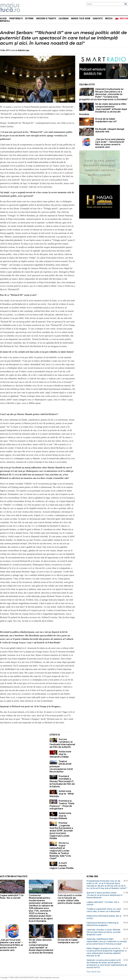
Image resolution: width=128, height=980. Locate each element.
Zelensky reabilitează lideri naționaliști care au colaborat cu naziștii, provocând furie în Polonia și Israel (107, 941)
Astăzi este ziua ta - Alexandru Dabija (60, 754)
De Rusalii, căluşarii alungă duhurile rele (110, 130)
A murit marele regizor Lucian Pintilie (62, 866)
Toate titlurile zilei (94, 972)
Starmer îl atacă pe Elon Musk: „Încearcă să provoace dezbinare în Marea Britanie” (104, 895)
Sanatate (98, 18)
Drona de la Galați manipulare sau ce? (106, 120)
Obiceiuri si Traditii (46, 18)
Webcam (124, 18)
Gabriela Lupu (24, 50)
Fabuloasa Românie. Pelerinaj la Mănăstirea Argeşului (103, 924)
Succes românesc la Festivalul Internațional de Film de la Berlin (62, 743)
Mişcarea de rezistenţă (25, 8)
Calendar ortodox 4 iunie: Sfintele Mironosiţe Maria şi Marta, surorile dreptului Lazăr (103, 932)
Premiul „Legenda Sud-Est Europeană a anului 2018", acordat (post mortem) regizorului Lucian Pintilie (61, 831)
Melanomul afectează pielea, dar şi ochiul (104, 917)
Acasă (3, 18)
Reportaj (5, 21)
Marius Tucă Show (81, 18)
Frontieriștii (16, 18)
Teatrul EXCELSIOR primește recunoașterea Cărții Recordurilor (61, 767)
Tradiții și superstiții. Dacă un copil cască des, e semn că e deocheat (104, 910)
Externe (29, 18)
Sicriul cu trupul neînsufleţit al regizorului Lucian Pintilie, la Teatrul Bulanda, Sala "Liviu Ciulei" (60, 851)
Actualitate (21, 876)
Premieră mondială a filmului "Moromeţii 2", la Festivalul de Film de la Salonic (62, 781)
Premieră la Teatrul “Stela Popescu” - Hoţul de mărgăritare (62, 805)
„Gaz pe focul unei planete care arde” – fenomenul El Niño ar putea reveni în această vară (110, 143)
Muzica (109, 18)
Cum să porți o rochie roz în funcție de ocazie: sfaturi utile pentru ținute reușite (70, 899)
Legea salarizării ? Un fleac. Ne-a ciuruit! (12, 897)
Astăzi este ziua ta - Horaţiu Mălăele (60, 816)
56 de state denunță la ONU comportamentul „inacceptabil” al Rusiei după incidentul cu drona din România (103, 109)
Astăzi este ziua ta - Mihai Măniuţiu (62, 794)
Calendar (64, 18)
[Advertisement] (23, 751)
